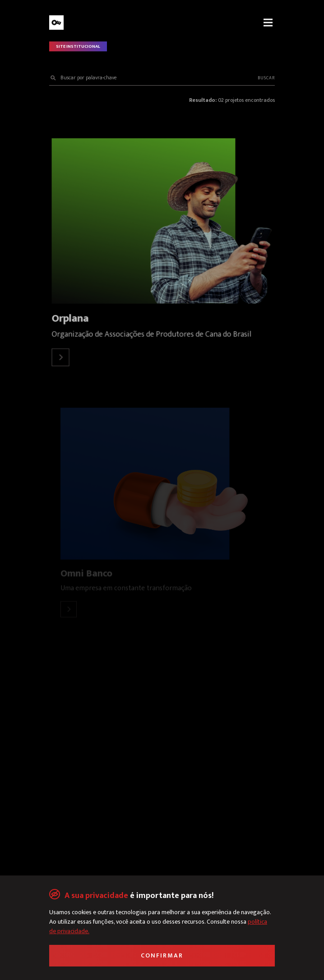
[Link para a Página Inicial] (101, 23)
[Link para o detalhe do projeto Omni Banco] (162, 484)
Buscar (266, 78)
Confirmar (162, 955)
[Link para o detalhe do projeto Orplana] (162, 221)
